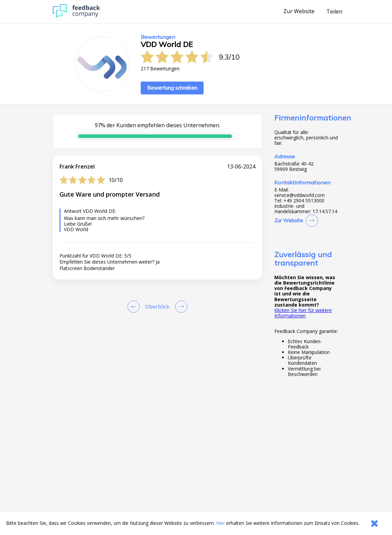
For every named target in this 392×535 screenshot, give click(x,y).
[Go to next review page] (180, 307)
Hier (221, 523)
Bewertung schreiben (172, 88)
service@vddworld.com (299, 195)
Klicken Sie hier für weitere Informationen (303, 313)
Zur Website (299, 12)
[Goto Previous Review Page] (135, 307)
